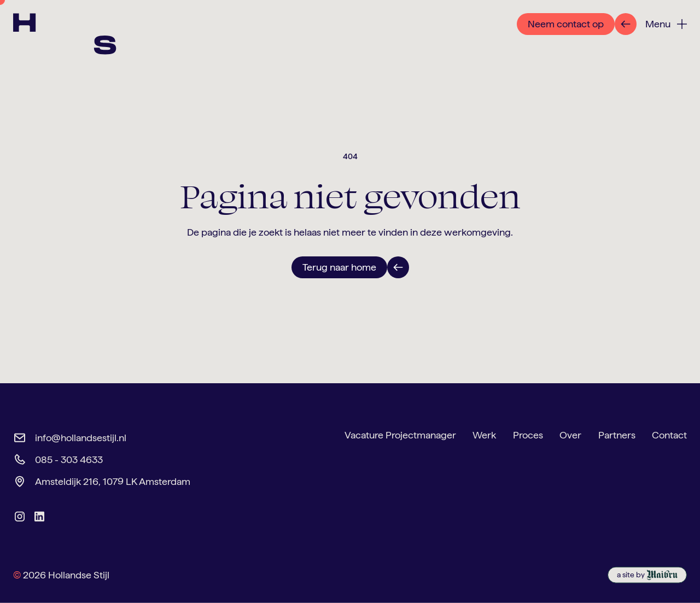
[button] (666, 24)
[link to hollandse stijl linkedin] (39, 517)
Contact (669, 435)
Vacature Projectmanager (400, 435)
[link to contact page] (577, 24)
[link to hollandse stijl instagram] (20, 517)
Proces (528, 435)
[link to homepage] (79, 47)
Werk (484, 435)
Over (570, 435)
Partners (617, 435)
